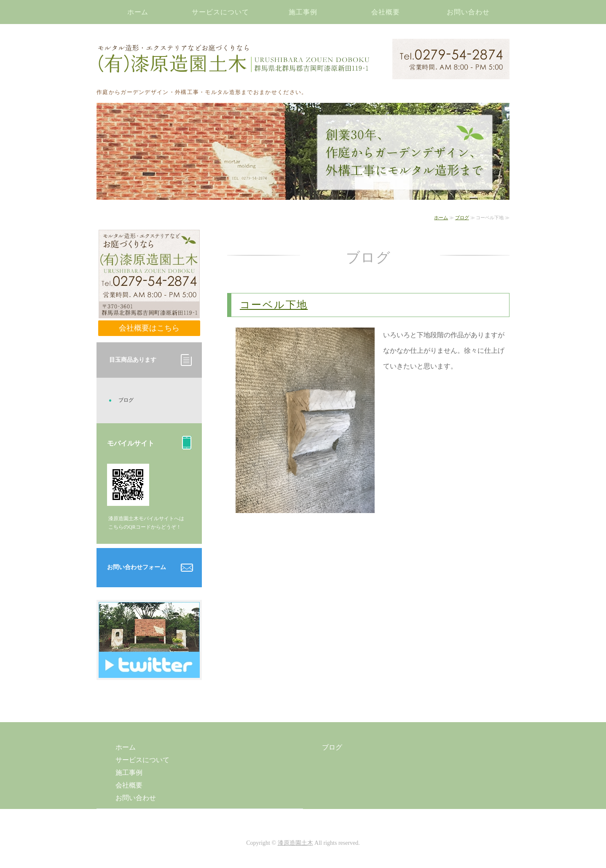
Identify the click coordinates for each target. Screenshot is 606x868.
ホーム (138, 12)
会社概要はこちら (149, 328)
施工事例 (303, 12)
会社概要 (386, 12)
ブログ (462, 218)
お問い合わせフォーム (137, 567)
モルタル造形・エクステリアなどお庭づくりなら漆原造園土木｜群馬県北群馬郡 (233, 59)
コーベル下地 (274, 305)
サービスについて (220, 12)
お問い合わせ (468, 12)
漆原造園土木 (295, 843)
